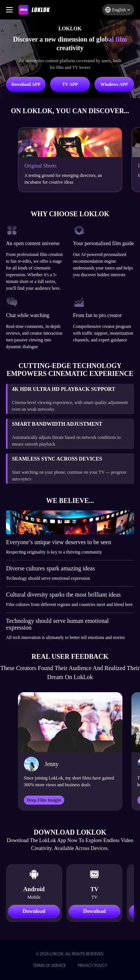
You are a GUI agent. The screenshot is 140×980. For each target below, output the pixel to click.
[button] (118, 10)
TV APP (70, 84)
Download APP (26, 84)
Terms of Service (49, 966)
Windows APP (114, 84)
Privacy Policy (93, 966)
